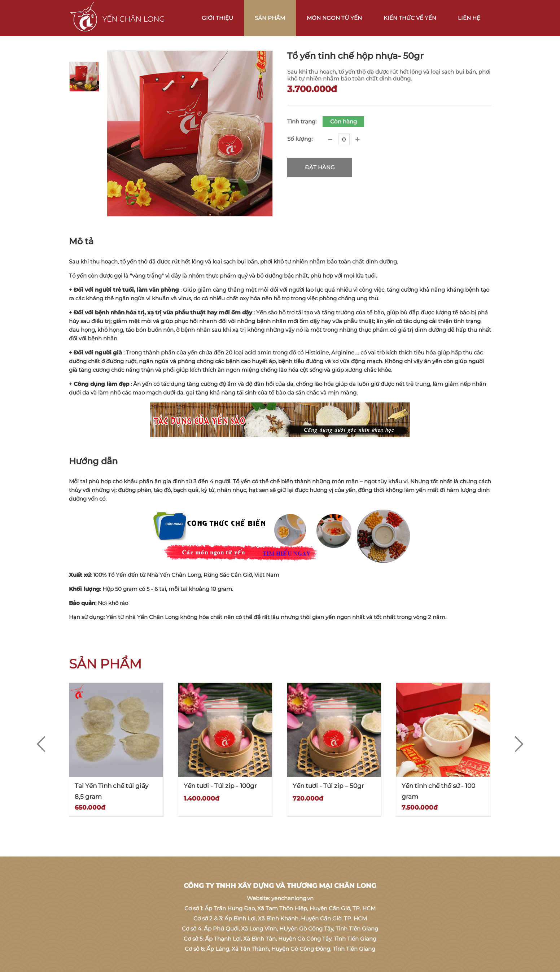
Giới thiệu (217, 18)
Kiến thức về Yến (410, 18)
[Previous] (41, 744)
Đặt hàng (320, 167)
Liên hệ (469, 18)
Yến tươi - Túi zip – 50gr (328, 786)
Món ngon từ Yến (334, 18)
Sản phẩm (270, 18)
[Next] (519, 744)
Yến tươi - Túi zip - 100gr (220, 786)
